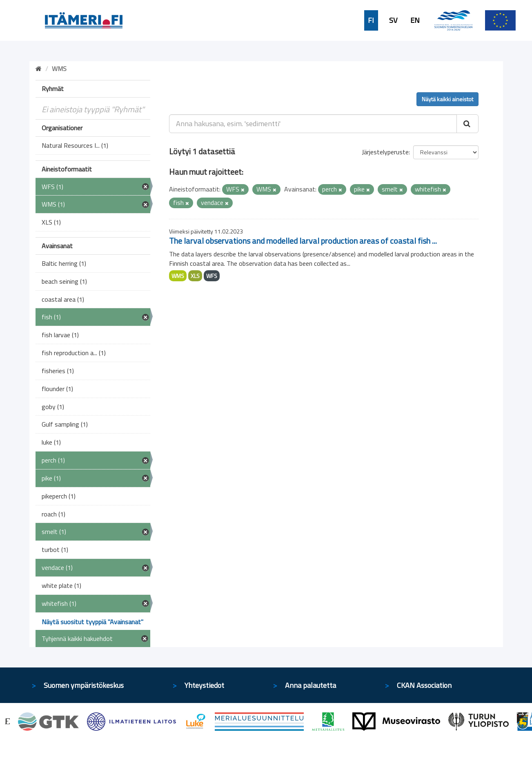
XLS (195, 276)
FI (371, 20)
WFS (212, 276)
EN (415, 20)
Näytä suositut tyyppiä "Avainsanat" (92, 622)
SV (393, 20)
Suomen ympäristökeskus (84, 685)
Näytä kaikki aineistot (447, 99)
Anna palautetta (311, 685)
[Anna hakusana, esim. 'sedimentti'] (313, 124)
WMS (178, 276)
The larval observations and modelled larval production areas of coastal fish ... (303, 241)
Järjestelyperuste (385, 152)
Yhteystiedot (204, 685)
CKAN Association (424, 685)
